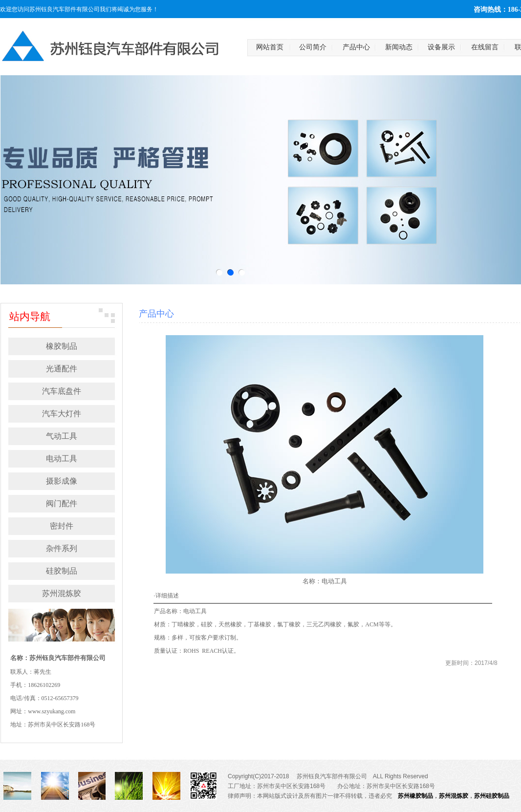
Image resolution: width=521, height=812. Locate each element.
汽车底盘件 (62, 391)
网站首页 (270, 47)
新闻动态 (399, 47)
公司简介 (313, 47)
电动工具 (62, 459)
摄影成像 (62, 481)
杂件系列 (62, 548)
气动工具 (62, 436)
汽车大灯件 (62, 414)
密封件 (62, 526)
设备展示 (441, 47)
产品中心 (356, 47)
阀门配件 (62, 503)
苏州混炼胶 (62, 593)
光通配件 (62, 369)
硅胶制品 (62, 571)
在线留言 (485, 47)
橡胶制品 (62, 346)
